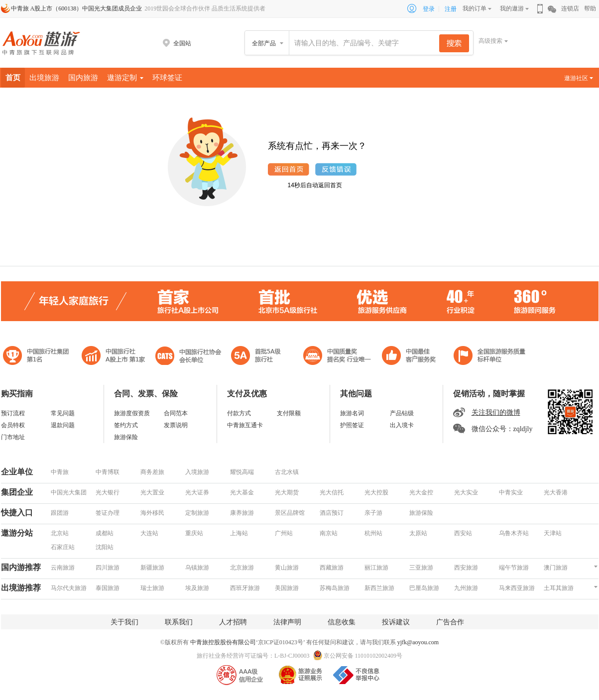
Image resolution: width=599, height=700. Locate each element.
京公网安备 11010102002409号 (363, 656)
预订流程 (13, 413)
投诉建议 (396, 622)
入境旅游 (197, 472)
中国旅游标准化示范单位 (412, 357)
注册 (451, 9)
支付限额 (289, 413)
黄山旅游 (287, 568)
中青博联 (108, 472)
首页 (13, 77)
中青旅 (60, 472)
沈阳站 (105, 547)
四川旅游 (108, 568)
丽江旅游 (376, 568)
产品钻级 (402, 413)
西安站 (463, 533)
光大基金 (242, 492)
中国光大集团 (69, 492)
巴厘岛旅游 (424, 588)
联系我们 (179, 622)
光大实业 (466, 492)
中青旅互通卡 (245, 425)
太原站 (418, 533)
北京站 (60, 533)
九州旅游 (466, 588)
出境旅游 (44, 77)
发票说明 (176, 425)
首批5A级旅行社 (114, 357)
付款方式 (239, 413)
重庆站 (194, 533)
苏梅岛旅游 (335, 588)
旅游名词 (352, 413)
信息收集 (342, 622)
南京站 (329, 533)
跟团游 (60, 513)
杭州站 (373, 533)
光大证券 (197, 492)
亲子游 (373, 513)
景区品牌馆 (290, 513)
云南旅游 (63, 568)
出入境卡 (402, 425)
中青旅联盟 (567, 357)
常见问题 (63, 413)
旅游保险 (126, 437)
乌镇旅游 (197, 568)
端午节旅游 (514, 568)
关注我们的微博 (496, 412)
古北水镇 (287, 472)
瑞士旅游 (152, 588)
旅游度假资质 (132, 413)
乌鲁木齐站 (514, 533)
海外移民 (152, 513)
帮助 (590, 8)
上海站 (239, 533)
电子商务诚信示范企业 (260, 357)
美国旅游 (287, 588)
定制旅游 (197, 513)
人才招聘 (233, 622)
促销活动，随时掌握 (489, 394)
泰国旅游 (108, 588)
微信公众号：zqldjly (502, 429)
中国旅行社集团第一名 (37, 357)
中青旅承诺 (490, 357)
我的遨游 (512, 8)
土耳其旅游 (559, 588)
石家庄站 (63, 547)
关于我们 (124, 622)
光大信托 (332, 492)
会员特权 (13, 425)
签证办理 (108, 513)
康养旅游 (242, 513)
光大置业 (152, 492)
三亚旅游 (421, 568)
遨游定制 (125, 77)
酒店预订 (332, 513)
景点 (567, 98)
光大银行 (108, 492)
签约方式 (126, 425)
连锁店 (570, 8)
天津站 (553, 533)
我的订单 (475, 8)
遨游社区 (579, 78)
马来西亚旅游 (517, 588)
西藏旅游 (332, 568)
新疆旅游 (152, 568)
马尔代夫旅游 (69, 588)
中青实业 (511, 492)
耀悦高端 (242, 472)
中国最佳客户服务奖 (338, 357)
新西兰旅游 (379, 588)
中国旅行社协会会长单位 (188, 357)
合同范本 (176, 413)
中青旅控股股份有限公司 (223, 642)
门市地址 (13, 437)
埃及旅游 (197, 588)
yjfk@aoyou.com (418, 642)
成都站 (105, 533)
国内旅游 (83, 77)
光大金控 (421, 492)
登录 (429, 9)
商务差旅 (152, 472)
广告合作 (450, 622)
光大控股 (376, 492)
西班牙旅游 (245, 588)
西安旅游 (466, 568)
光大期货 (287, 492)
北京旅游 (242, 568)
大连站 (149, 533)
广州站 (284, 533)
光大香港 (556, 492)
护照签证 (352, 425)
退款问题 (63, 425)
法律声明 (287, 622)
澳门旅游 (556, 568)
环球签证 (167, 77)
